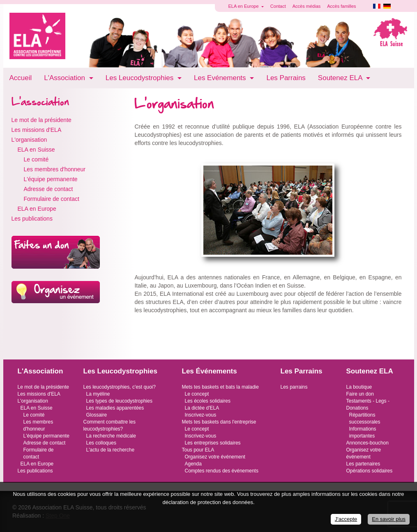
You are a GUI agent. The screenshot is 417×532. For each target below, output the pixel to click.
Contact (278, 6)
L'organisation (29, 140)
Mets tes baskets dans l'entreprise (219, 422)
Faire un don (360, 394)
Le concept (197, 394)
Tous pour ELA (198, 450)
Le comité (36, 159)
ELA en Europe (37, 209)
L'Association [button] (65, 78)
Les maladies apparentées (115, 408)
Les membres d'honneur (55, 169)
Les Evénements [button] (221, 78)
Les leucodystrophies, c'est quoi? (120, 387)
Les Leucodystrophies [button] (141, 78)
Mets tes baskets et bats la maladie (220, 387)
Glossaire (97, 415)
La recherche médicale (111, 436)
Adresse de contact (48, 189)
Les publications (32, 219)
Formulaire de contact (52, 199)
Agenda (193, 464)
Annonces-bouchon (367, 443)
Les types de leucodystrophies (119, 401)
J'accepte (346, 519)
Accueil (21, 78)
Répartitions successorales (365, 418)
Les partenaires (363, 464)
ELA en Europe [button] (244, 6)
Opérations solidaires (370, 471)
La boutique (359, 387)
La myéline (98, 394)
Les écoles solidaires (208, 401)
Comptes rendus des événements (222, 471)
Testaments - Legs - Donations (368, 404)
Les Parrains (286, 78)
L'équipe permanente (51, 179)
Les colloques (101, 443)
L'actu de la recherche (111, 450)
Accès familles (341, 6)
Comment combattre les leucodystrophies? (109, 425)
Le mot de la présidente (41, 120)
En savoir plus (389, 519)
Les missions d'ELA (37, 130)
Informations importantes (363, 432)
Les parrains (294, 387)
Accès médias (306, 6)
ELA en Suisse (36, 150)
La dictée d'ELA (202, 408)
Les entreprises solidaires (213, 443)
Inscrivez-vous (201, 415)
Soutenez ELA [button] (341, 78)
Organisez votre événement (215, 457)
